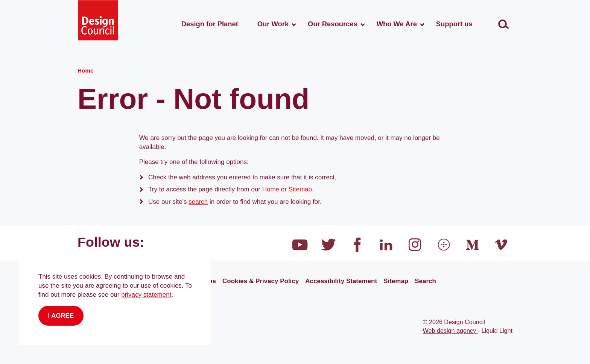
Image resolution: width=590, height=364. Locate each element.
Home (271, 189)
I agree (61, 316)
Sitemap (300, 189)
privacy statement (146, 295)
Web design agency (450, 331)
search (198, 202)
